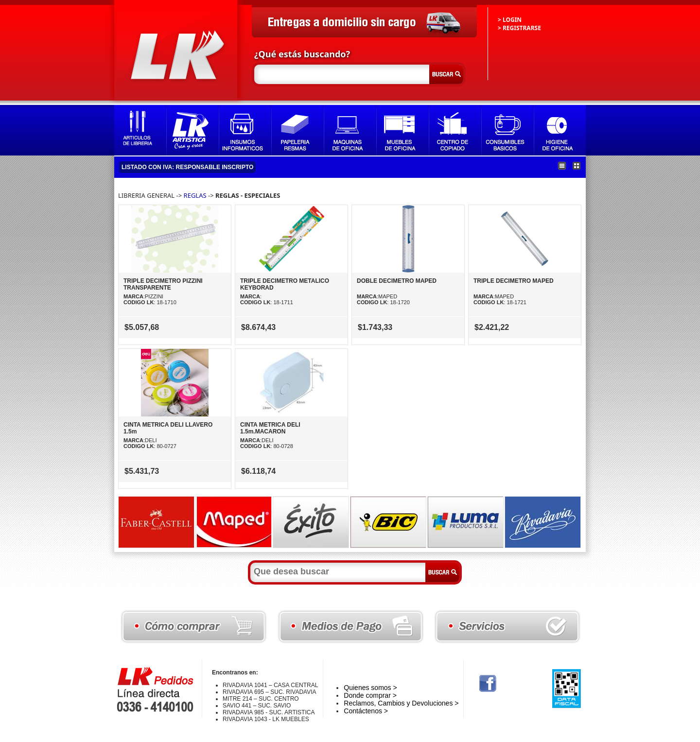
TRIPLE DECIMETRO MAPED (514, 281)
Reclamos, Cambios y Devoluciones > (401, 703)
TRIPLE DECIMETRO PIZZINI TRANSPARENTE (163, 284)
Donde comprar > (370, 695)
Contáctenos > (366, 711)
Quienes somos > (370, 688)
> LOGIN (510, 20)
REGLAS (195, 195)
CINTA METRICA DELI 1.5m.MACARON (270, 428)
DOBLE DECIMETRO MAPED (397, 281)
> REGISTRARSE (519, 28)
